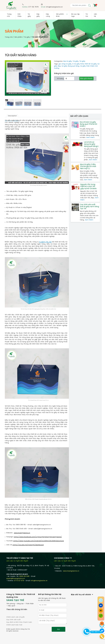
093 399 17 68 (96, 632)
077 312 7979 (33, 7)
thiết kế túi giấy (91, 64)
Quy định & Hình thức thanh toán (19, 622)
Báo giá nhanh (86, 78)
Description (12, 116)
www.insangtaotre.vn (71, 571)
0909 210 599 (24, 576)
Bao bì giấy (68, 61)
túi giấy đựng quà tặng (70, 66)
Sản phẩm (18, 37)
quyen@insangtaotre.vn (16, 579)
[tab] (12, 116)
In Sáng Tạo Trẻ (45, 242)
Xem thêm (90, 138)
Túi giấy (27, 37)
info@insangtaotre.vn (54, 7)
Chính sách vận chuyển (16, 617)
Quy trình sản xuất (13, 620)
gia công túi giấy (65, 64)
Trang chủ (9, 37)
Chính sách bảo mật (14, 625)
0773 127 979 (19, 581)
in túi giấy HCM (78, 64)
